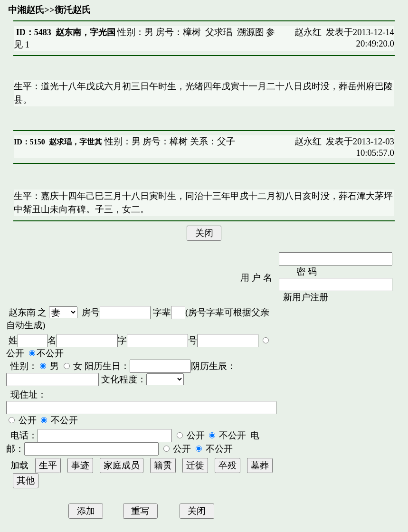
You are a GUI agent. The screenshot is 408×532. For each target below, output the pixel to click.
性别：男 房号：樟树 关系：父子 (169, 141)
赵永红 (308, 32)
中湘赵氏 (26, 10)
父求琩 (219, 32)
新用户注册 (306, 297)
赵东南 (22, 312)
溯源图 (251, 32)
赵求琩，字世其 (76, 142)
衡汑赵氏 (73, 10)
